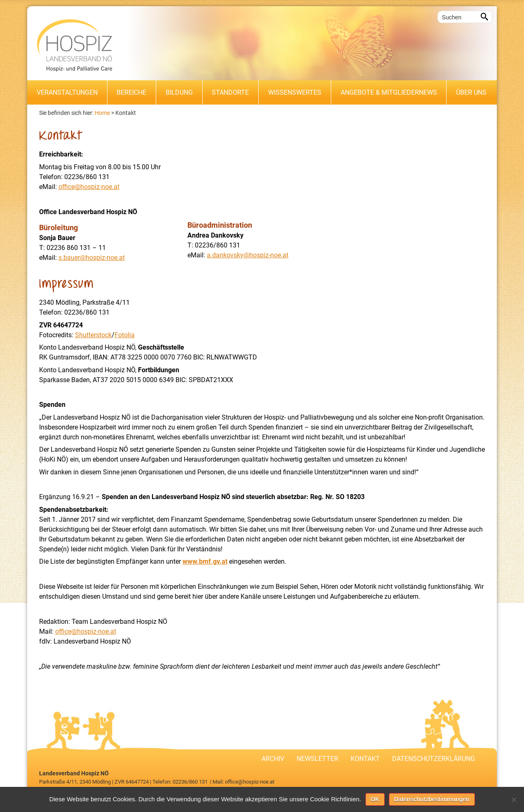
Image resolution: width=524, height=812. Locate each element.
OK (375, 799)
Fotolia (125, 335)
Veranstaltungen (67, 92)
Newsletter (317, 759)
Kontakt (126, 113)
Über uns (471, 92)
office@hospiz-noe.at (89, 187)
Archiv (273, 759)
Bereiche (131, 92)
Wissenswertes (295, 92)
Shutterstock (93, 335)
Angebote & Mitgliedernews (389, 92)
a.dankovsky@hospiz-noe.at (248, 255)
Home (102, 113)
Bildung (179, 92)
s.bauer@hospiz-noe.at (92, 258)
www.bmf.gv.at (205, 561)
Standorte (230, 92)
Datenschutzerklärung (434, 759)
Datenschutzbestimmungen (432, 799)
